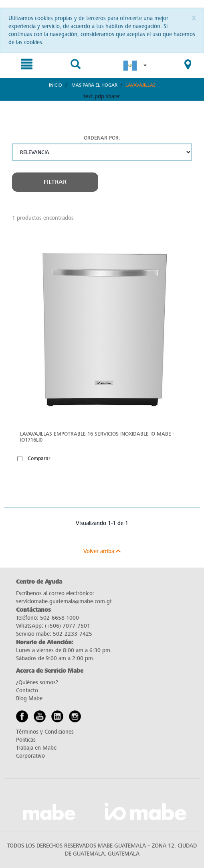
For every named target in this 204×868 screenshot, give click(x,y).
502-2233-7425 (73, 634)
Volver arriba (102, 551)
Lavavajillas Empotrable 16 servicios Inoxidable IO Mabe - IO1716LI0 (97, 437)
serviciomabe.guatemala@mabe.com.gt (64, 601)
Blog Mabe (29, 699)
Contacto (27, 691)
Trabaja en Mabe (36, 748)
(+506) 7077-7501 (68, 626)
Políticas (26, 740)
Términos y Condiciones (45, 732)
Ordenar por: (102, 138)
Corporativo (30, 756)
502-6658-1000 (60, 618)
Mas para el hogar (94, 85)
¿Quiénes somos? (37, 682)
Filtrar (55, 182)
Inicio (56, 85)
